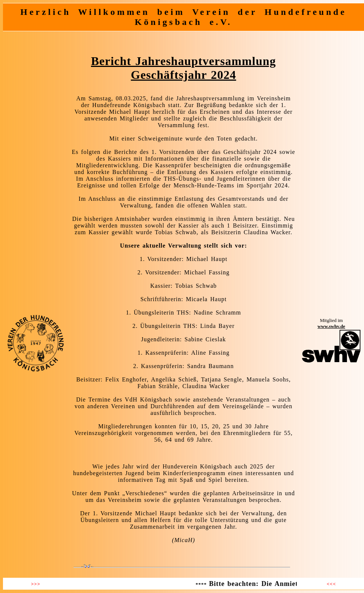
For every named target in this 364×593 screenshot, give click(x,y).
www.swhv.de (331, 326)
